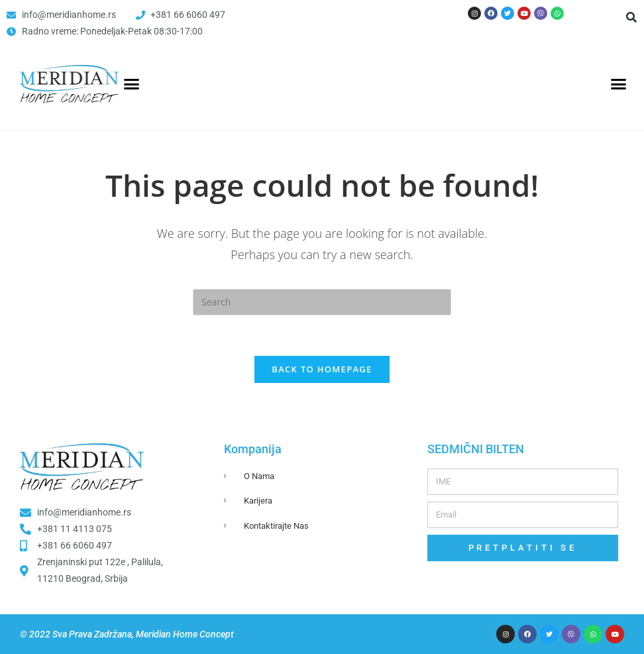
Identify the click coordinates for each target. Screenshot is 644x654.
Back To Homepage (322, 369)
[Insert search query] (322, 302)
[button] (631, 17)
